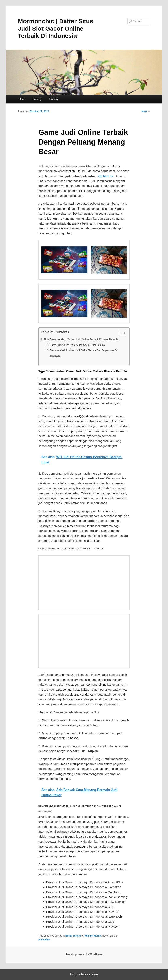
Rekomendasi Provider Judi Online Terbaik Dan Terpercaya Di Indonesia (83, 353)
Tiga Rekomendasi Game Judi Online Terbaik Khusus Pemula (81, 339)
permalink (44, 940)
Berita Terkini (73, 936)
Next (146, 111)
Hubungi (37, 99)
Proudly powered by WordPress (84, 954)
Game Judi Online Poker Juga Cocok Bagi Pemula (77, 345)
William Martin (93, 936)
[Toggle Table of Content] (121, 333)
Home (23, 99)
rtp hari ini (106, 176)
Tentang (53, 99)
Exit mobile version (84, 974)
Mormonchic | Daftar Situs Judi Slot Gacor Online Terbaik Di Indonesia (56, 28)
